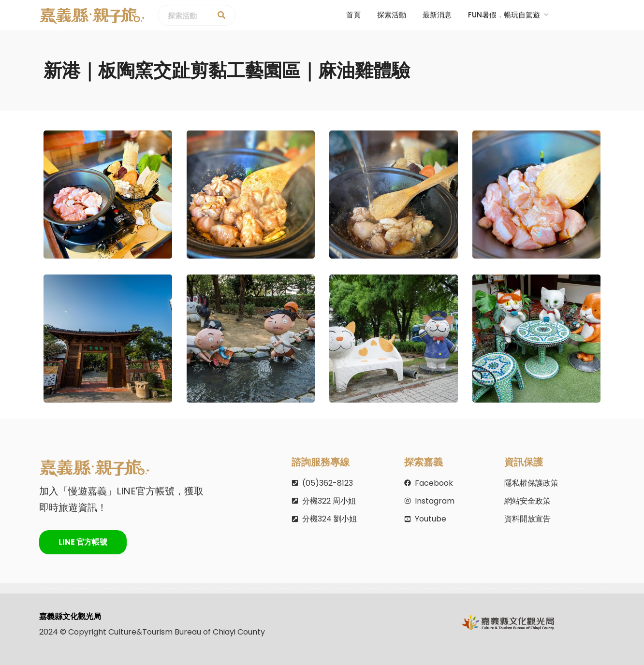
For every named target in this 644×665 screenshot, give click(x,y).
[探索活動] (221, 15)
